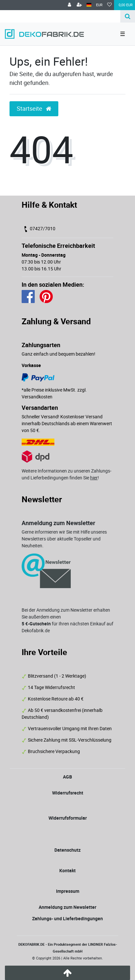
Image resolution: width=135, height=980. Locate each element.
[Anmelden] (69, 5)
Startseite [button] (34, 109)
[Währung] (99, 5)
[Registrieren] (79, 5)
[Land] (89, 5)
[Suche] (128, 16)
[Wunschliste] (109, 5)
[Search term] (60, 16)
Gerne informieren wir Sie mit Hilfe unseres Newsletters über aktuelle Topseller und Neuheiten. (64, 539)
